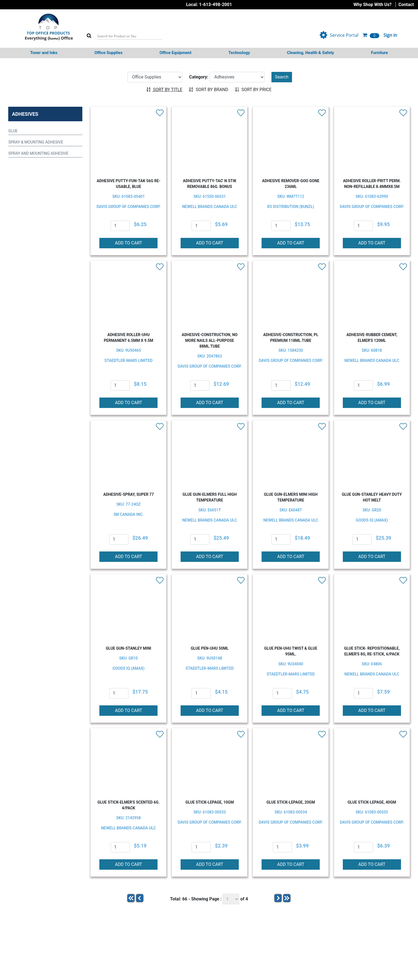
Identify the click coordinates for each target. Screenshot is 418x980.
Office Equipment (175, 53)
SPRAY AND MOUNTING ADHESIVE (38, 153)
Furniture (379, 53)
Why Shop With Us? (373, 5)
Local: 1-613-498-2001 (209, 5)
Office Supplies (108, 53)
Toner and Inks (44, 53)
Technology (239, 53)
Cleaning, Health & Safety (311, 53)
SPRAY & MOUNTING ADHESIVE (36, 142)
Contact (406, 5)
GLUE (13, 131)
